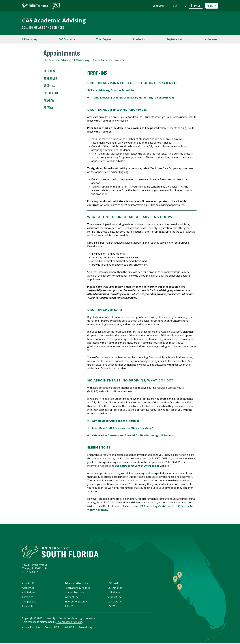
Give (175, 6)
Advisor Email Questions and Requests (113, 421)
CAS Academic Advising (54, 20)
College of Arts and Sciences (43, 27)
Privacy (48, 108)
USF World (113, 607)
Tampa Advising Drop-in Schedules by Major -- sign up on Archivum (131, 98)
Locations (28, 598)
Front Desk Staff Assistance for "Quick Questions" (120, 428)
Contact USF (52, 628)
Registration (174, 39)
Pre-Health (51, 93)
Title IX (69, 607)
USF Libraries (115, 602)
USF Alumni (114, 593)
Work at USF (72, 598)
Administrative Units (76, 584)
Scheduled (50, 78)
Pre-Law (49, 100)
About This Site (31, 628)
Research (27, 607)
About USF (28, 584)
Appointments (101, 60)
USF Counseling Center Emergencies (137, 466)
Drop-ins (49, 86)
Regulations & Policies (77, 589)
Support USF (115, 598)
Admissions (29, 593)
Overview (49, 71)
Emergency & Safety (76, 602)
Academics (139, 39)
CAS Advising (30, 39)
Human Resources (75, 593)
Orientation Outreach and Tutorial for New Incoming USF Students (131, 435)
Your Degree (104, 39)
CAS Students (67, 39)
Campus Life (29, 602)
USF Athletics (115, 589)
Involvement (210, 39)
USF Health (114, 584)
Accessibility (85, 628)
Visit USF (69, 628)
